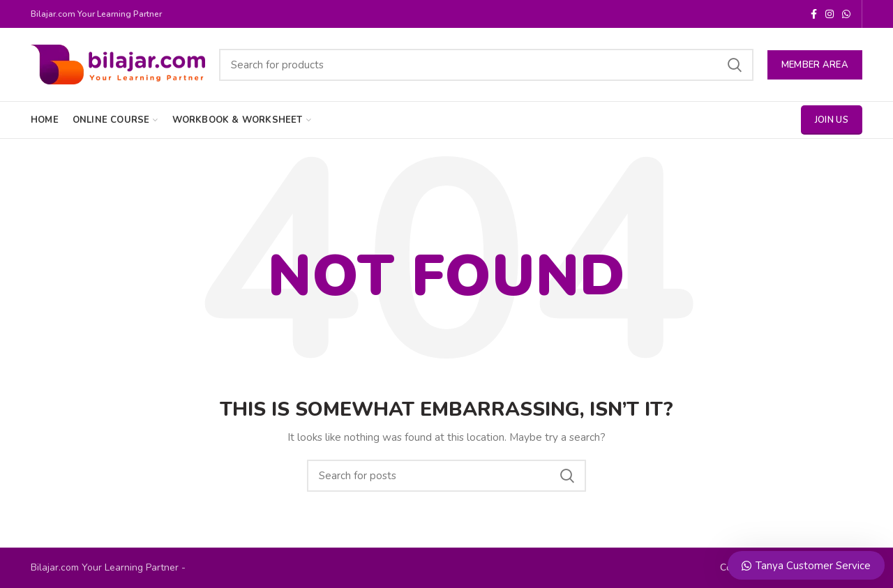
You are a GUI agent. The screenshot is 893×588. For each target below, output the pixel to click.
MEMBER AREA (815, 65)
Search (735, 65)
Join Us (832, 120)
